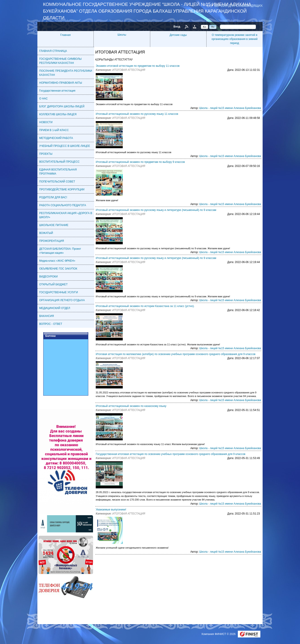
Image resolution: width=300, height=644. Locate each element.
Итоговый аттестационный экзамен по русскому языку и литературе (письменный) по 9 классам (156, 210)
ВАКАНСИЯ (47, 316)
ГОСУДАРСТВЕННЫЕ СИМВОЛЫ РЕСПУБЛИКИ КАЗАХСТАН (60, 61)
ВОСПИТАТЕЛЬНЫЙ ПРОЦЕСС (59, 162)
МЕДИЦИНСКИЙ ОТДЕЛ (55, 308)
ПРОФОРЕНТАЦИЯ (52, 241)
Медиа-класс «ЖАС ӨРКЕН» (57, 261)
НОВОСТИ (46, 122)
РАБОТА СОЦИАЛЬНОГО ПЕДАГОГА (63, 205)
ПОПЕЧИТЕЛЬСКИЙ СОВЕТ (57, 182)
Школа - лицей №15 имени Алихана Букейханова (230, 108)
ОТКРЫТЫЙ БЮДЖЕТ (53, 284)
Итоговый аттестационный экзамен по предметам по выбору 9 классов (140, 162)
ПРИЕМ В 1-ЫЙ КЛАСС (54, 130)
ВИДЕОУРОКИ (48, 277)
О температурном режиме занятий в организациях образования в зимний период (234, 39)
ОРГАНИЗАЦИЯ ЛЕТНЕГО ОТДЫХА (62, 300)
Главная (66, 35)
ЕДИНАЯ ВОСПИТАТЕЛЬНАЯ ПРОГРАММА (58, 172)
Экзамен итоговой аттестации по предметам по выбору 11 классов (138, 66)
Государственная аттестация (57, 91)
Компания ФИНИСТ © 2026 (219, 634)
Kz (205, 27)
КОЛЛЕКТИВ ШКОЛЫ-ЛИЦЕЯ (58, 114)
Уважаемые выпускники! (111, 510)
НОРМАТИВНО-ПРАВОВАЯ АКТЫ (61, 83)
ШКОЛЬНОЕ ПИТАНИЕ (54, 225)
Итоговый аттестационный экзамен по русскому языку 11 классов (137, 114)
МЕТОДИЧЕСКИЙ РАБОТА (56, 138)
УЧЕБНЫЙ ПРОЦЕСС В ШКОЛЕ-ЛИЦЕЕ (65, 146)
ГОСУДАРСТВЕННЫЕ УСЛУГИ (59, 292)
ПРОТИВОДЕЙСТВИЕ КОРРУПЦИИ (62, 189)
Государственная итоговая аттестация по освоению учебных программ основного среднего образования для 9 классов (170, 454)
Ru (213, 27)
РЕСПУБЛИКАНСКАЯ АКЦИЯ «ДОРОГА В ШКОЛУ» (66, 215)
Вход (177, 27)
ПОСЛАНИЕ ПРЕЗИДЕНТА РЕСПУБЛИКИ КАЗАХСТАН (66, 73)
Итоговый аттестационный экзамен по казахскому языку (131, 406)
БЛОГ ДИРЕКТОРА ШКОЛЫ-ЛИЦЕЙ (62, 106)
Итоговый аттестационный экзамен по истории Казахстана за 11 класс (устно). (145, 306)
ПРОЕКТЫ (46, 154)
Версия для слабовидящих (239, 6)
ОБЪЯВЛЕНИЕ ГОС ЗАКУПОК (58, 269)
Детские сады (178, 35)
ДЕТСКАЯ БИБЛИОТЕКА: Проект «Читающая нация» (60, 251)
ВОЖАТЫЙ (46, 233)
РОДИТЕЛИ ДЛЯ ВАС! (53, 197)
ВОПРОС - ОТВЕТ (51, 324)
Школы (122, 35)
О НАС (43, 99)
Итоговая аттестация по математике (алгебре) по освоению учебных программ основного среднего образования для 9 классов (176, 354)
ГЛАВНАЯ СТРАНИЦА (53, 51)
